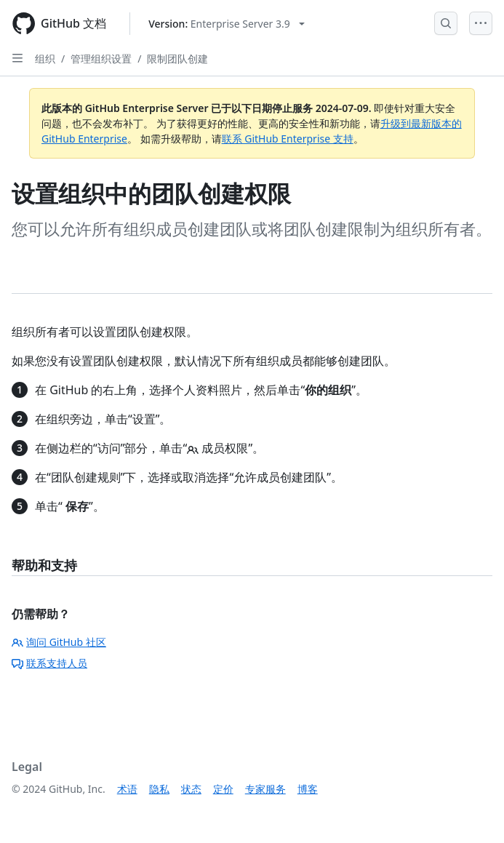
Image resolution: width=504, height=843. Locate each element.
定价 (223, 789)
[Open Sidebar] (17, 58)
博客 (308, 789)
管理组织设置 (101, 59)
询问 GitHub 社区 (59, 642)
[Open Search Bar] (446, 23)
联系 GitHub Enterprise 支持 (288, 139)
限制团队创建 (177, 59)
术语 (127, 789)
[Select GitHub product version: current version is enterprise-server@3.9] (227, 24)
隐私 (159, 789)
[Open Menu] (481, 23)
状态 (191, 789)
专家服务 (265, 789)
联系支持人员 (49, 663)
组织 (45, 59)
